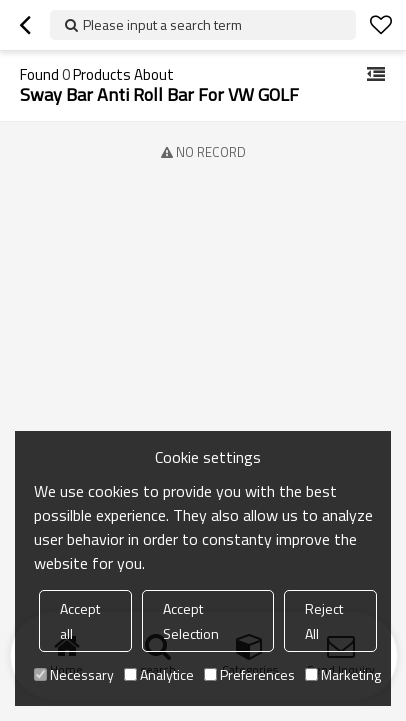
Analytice (159, 674)
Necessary (74, 674)
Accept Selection (191, 621)
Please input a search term (162, 24)
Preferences (249, 674)
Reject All (324, 621)
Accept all (80, 621)
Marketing (343, 674)
